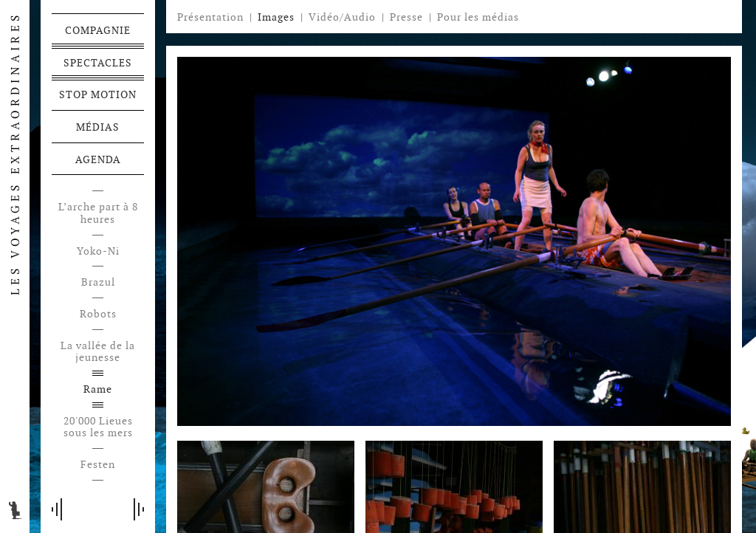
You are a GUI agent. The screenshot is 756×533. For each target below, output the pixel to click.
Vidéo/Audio (342, 17)
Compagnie (98, 30)
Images (276, 17)
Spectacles (98, 63)
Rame (98, 389)
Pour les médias (478, 17)
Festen (98, 465)
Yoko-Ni (98, 251)
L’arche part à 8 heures (98, 213)
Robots (98, 314)
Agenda (98, 159)
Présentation (210, 17)
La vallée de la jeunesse (98, 352)
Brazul (98, 282)
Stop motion (98, 94)
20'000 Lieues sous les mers (98, 427)
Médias (98, 127)
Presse (406, 17)
